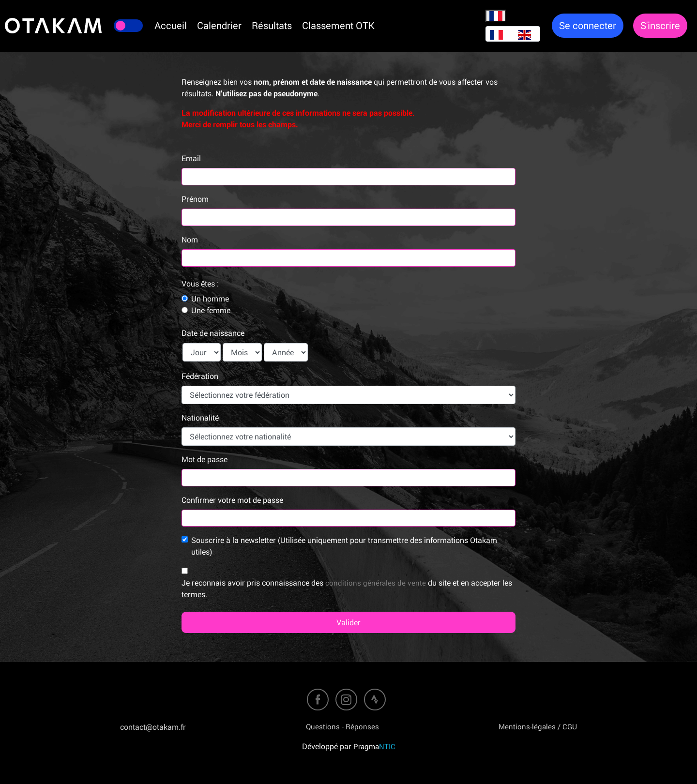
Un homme (210, 299)
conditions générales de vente (376, 583)
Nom (190, 240)
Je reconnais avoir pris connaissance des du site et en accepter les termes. (347, 588)
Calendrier (219, 25)
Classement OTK (338, 25)
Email (191, 158)
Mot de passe (205, 459)
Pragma (374, 746)
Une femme (211, 310)
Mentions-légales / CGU (538, 726)
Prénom (195, 199)
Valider (348, 622)
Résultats (272, 25)
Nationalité (200, 418)
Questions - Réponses (342, 726)
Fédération (200, 376)
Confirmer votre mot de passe (232, 500)
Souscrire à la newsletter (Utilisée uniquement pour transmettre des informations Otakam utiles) (344, 546)
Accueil (171, 25)
